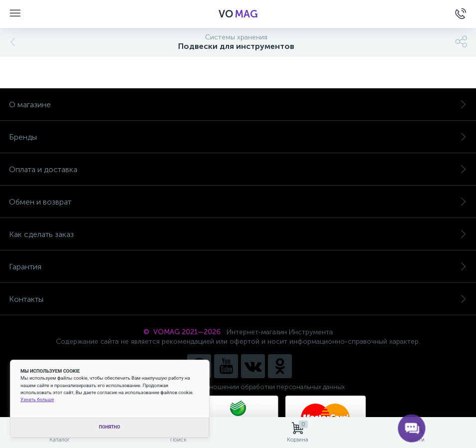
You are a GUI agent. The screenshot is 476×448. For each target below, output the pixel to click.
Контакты (238, 299)
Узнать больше (37, 399)
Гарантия (238, 267)
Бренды (238, 137)
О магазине (238, 105)
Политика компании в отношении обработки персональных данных (238, 387)
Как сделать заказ (238, 234)
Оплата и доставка (238, 169)
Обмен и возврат (238, 202)
